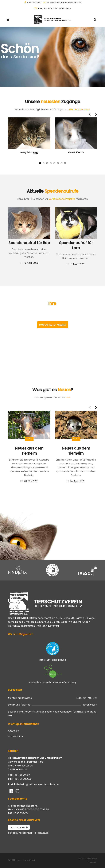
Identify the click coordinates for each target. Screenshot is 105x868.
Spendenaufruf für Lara (76, 245)
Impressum (92, 862)
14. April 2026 (76, 481)
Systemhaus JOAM (25, 860)
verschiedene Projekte (62, 199)
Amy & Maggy (29, 153)
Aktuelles (13, 731)
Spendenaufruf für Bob (29, 243)
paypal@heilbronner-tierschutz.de (28, 833)
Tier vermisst (16, 737)
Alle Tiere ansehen (79, 109)
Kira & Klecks (76, 153)
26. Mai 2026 (29, 481)
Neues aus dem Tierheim (29, 451)
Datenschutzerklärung (88, 859)
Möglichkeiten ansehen (53, 325)
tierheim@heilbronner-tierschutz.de (64, 2)
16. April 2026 (29, 263)
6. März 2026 (76, 264)
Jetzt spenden (19, 827)
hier (68, 398)
